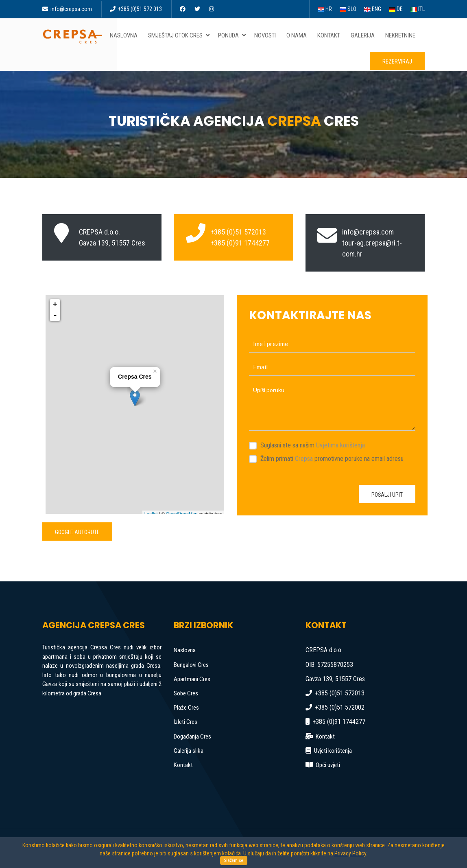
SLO (348, 9)
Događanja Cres (192, 736)
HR (325, 9)
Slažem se (234, 860)
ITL (418, 9)
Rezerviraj (397, 61)
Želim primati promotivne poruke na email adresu (332, 459)
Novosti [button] (267, 35)
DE (396, 9)
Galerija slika (189, 751)
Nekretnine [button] (402, 35)
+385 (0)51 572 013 (136, 9)
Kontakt (183, 765)
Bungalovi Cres (191, 665)
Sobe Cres (186, 693)
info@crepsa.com (67, 9)
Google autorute (77, 532)
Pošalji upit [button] (387, 495)
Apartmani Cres (192, 679)
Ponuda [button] (232, 35)
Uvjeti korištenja (333, 751)
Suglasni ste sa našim (313, 445)
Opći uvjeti (328, 765)
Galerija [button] (364, 35)
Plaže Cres (186, 708)
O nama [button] (298, 35)
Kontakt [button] (330, 35)
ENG (373, 9)
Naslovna (185, 650)
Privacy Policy (350, 853)
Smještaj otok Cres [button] (179, 35)
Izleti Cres (185, 722)
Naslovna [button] (125, 35)
